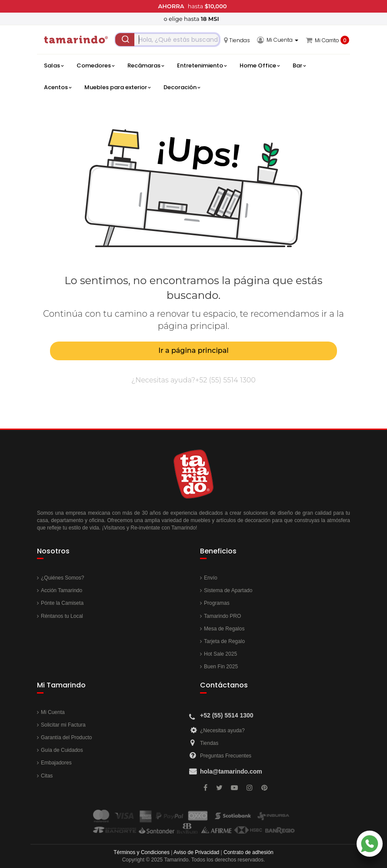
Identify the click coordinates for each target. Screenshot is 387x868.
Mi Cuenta (53, 712)
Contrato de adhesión (249, 852)
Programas (217, 603)
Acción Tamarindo (62, 590)
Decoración (182, 87)
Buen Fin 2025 (221, 667)
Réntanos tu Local (62, 616)
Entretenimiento (202, 66)
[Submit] (125, 40)
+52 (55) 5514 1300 (225, 380)
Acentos (58, 87)
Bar (299, 66)
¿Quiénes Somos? (62, 578)
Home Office (260, 66)
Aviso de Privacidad (196, 852)
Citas (47, 776)
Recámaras (146, 66)
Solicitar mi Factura (63, 725)
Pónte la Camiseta (62, 603)
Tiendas (209, 743)
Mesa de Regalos (224, 629)
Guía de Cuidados (62, 750)
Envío (211, 578)
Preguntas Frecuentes (226, 756)
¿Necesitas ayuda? (222, 731)
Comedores (95, 66)
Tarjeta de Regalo (224, 641)
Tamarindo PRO (222, 616)
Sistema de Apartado (228, 590)
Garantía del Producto (66, 737)
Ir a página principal (193, 350)
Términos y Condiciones (142, 852)
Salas (54, 66)
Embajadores (56, 763)
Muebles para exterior (117, 87)
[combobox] (167, 40)
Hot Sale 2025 (220, 654)
